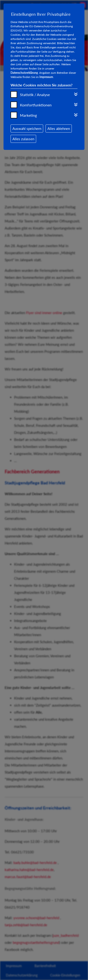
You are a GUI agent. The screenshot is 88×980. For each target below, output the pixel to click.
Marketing (28, 115)
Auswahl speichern (27, 128)
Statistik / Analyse (35, 95)
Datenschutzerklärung (24, 73)
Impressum (46, 77)
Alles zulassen (23, 139)
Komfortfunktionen (36, 105)
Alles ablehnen (59, 128)
